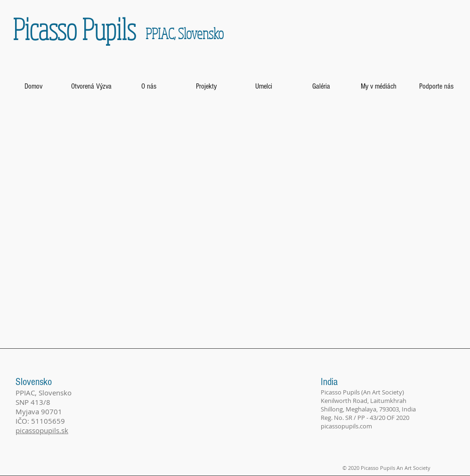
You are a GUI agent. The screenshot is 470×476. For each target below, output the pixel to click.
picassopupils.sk (42, 430)
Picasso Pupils (74, 29)
